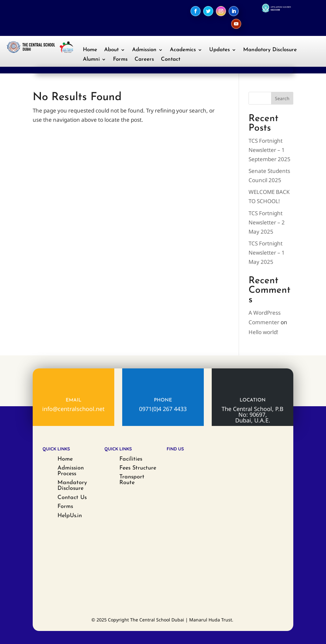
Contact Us (72, 498)
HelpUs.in (70, 516)
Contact (171, 60)
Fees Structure (138, 468)
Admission (144, 50)
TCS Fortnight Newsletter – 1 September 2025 (269, 150)
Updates (220, 50)
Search (282, 98)
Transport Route (132, 480)
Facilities (131, 459)
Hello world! (263, 332)
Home (90, 50)
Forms (120, 60)
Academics (183, 50)
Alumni (91, 60)
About (111, 50)
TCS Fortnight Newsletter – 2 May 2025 (267, 222)
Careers (144, 60)
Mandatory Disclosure (270, 50)
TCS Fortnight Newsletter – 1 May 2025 (267, 253)
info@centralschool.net (73, 409)
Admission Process (71, 471)
